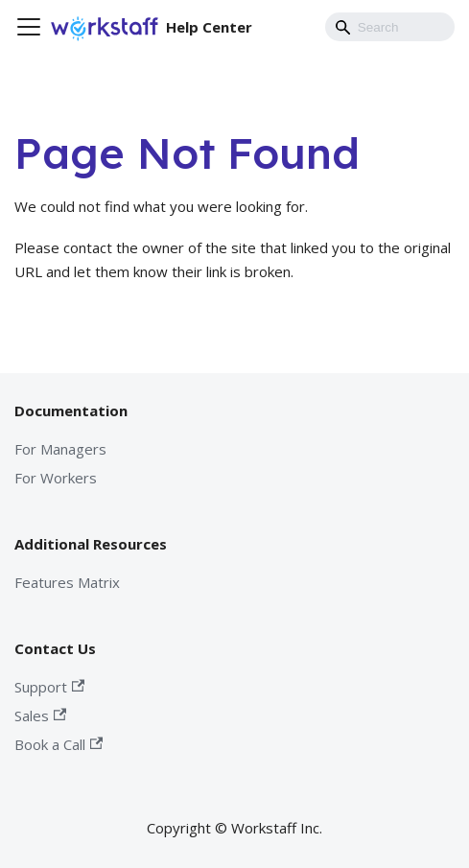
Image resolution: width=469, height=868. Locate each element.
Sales (40, 716)
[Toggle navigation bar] (29, 27)
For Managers (60, 449)
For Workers (56, 478)
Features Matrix (67, 582)
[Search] (390, 27)
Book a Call (59, 744)
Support (49, 687)
